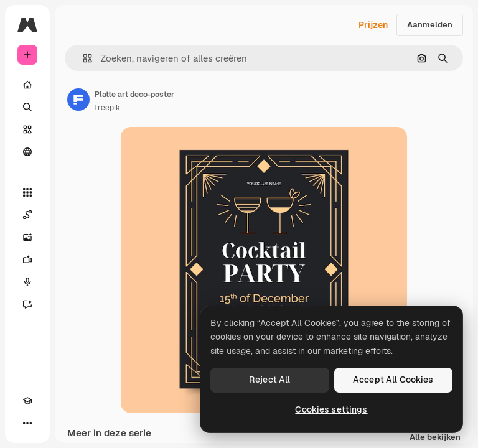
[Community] (27, 152)
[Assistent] (27, 304)
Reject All (269, 380)
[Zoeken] (27, 107)
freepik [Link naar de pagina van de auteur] (107, 108)
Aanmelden (430, 25)
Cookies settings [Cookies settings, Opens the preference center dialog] (331, 409)
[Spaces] (27, 215)
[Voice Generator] (27, 282)
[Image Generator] (27, 237)
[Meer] (27, 423)
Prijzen (373, 25)
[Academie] (27, 401)
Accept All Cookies (393, 380)
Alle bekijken (435, 438)
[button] (82, 58)
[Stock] (27, 129)
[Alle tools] (27, 192)
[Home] (27, 85)
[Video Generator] (27, 259)
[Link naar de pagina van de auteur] (78, 100)
